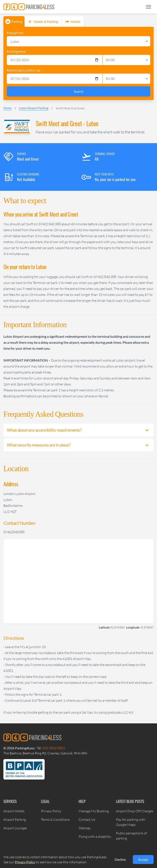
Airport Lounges (15, 828)
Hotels (72, 21)
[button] (149, 7)
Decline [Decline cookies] (120, 859)
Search (79, 91)
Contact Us (87, 820)
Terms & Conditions (55, 820)
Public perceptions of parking (131, 836)
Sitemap (85, 828)
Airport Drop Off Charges (135, 811)
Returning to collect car (24, 70)
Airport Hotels (14, 811)
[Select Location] (78, 41)
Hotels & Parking (43, 21)
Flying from (15, 33)
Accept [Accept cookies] (143, 859)
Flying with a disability (95, 837)
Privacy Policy (51, 811)
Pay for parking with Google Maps (131, 822)
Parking (14, 21)
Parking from (16, 51)
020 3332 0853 (54, 748)
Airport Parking (15, 820)
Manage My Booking (94, 811)
